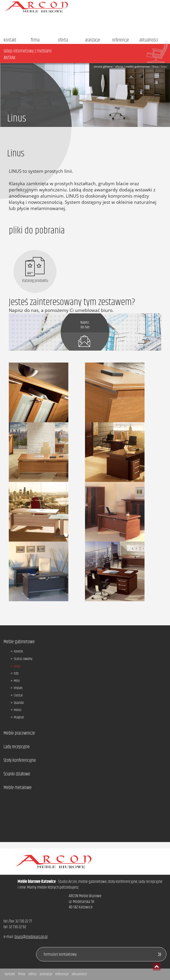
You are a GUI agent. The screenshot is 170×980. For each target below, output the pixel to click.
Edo (16, 674)
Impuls (18, 688)
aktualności (149, 40)
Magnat (19, 717)
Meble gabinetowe (138, 66)
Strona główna (103, 66)
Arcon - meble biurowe (85, 7)
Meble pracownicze (19, 733)
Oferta (119, 66)
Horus (18, 710)
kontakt (10, 40)
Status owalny (23, 659)
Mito (17, 681)
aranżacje (93, 40)
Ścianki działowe (17, 774)
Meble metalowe (18, 788)
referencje (121, 40)
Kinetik (18, 652)
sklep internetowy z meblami (87, 55)
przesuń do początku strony (157, 967)
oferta (63, 40)
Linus (155, 66)
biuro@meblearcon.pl (31, 937)
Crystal (18, 695)
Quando (19, 703)
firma (35, 40)
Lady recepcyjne (17, 747)
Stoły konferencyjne (20, 761)
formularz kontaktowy (60, 954)
